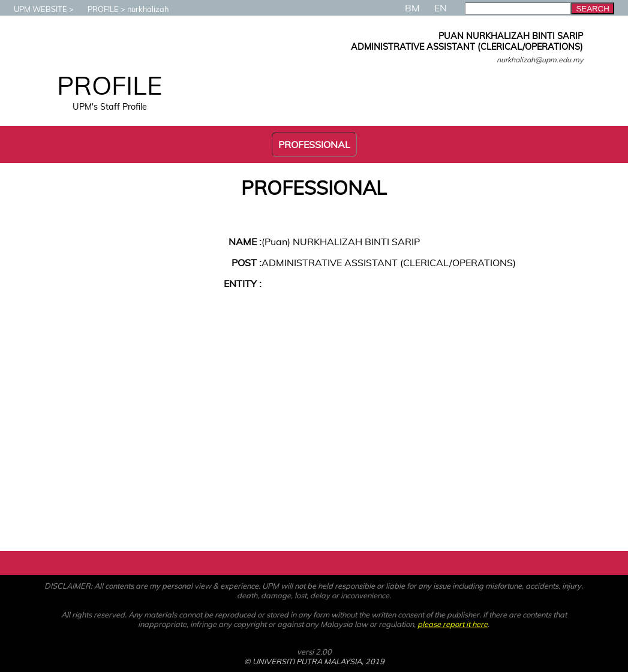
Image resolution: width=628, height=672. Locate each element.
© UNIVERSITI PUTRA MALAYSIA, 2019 (314, 661)
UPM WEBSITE (34, 9)
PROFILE (97, 9)
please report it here (453, 624)
